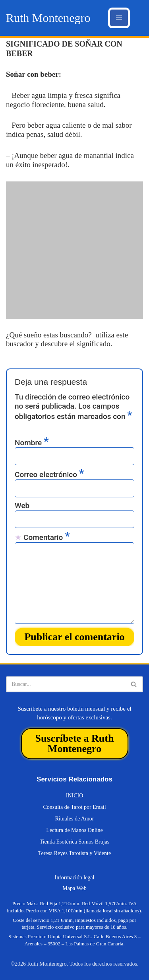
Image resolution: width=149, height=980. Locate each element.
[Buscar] (66, 684)
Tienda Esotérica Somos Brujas (75, 842)
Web (22, 506)
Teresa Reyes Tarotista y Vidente (74, 853)
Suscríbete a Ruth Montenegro (75, 743)
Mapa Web (74, 888)
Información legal (75, 878)
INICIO (75, 796)
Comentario (47, 537)
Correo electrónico (49, 474)
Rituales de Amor (75, 819)
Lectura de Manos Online (74, 830)
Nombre (32, 442)
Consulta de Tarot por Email (74, 807)
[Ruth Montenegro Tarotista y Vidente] (48, 18)
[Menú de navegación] (119, 18)
